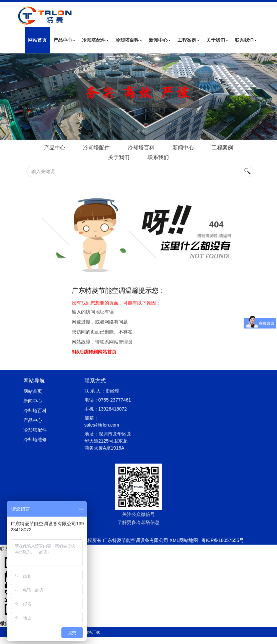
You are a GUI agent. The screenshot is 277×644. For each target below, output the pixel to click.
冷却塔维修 (35, 440)
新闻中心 (160, 40)
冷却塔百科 (129, 40)
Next (7, 97)
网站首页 (37, 40)
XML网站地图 (184, 540)
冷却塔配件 (95, 40)
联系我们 (246, 40)
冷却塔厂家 (90, 632)
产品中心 (64, 40)
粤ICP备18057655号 (223, 540)
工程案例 (189, 40)
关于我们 (217, 40)
